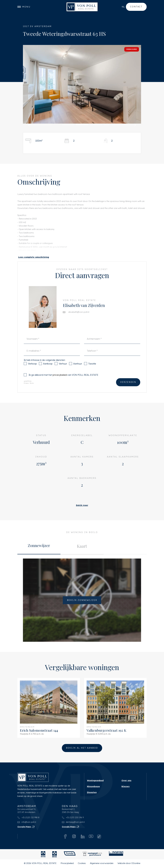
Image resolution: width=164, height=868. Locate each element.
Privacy (26, 389)
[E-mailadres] (52, 356)
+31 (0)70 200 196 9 (73, 818)
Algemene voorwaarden (102, 864)
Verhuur (61, 369)
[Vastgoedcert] (92, 855)
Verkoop (30, 369)
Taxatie (90, 369)
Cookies (82, 864)
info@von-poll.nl (27, 823)
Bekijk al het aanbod (82, 749)
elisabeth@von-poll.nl (79, 317)
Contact (136, 7)
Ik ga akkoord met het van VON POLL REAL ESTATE (61, 380)
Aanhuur (76, 369)
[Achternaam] (112, 344)
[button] (40, 125)
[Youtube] (91, 837)
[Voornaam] (52, 344)
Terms (32, 389)
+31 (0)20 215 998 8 (28, 818)
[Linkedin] (83, 837)
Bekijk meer (82, 506)
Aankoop (46, 369)
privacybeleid (60, 380)
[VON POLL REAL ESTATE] (82, 7)
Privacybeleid (67, 864)
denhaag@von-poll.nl (73, 823)
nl (123, 7)
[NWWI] (116, 855)
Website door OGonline (129, 864)
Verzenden (128, 388)
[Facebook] (65, 837)
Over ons (126, 781)
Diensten (92, 793)
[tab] (39, 552)
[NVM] (43, 855)
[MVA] (55, 855)
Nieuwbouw (93, 787)
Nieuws (126, 787)
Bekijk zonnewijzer (82, 606)
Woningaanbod (95, 781)
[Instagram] (74, 837)
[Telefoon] (112, 356)
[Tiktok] (99, 837)
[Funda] (70, 855)
